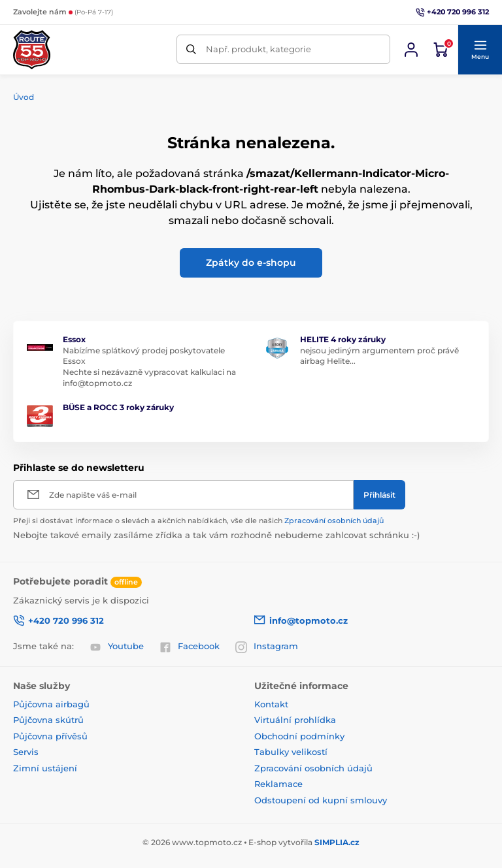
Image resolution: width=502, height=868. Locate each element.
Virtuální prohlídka (295, 720)
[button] (480, 50)
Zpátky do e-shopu (251, 263)
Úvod (24, 97)
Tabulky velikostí (291, 752)
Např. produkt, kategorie (259, 49)
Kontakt (271, 704)
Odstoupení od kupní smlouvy (321, 800)
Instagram (267, 647)
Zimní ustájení (45, 768)
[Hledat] (191, 49)
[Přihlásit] (379, 495)
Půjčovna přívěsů (50, 736)
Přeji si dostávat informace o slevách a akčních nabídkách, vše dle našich (198, 521)
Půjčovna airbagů (51, 704)
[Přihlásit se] (411, 50)
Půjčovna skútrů (48, 720)
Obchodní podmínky (299, 736)
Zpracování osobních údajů (334, 521)
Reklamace (278, 784)
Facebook (190, 647)
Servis (26, 752)
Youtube (117, 647)
